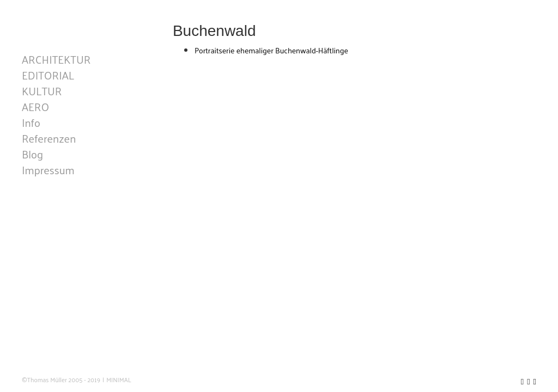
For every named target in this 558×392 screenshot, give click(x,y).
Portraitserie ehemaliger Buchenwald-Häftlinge (271, 50)
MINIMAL (119, 380)
